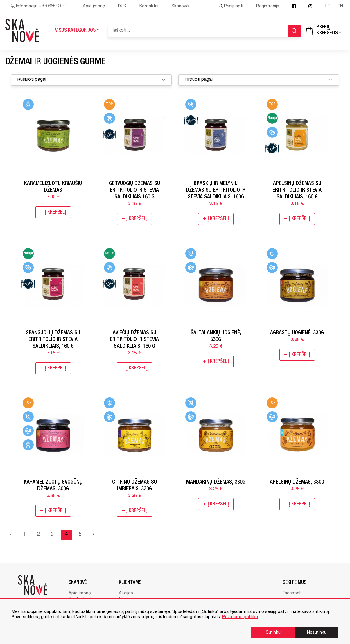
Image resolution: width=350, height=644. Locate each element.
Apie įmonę (94, 6)
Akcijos (126, 593)
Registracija (268, 6)
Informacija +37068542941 (39, 6)
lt (329, 6)
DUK (122, 6)
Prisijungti (231, 6)
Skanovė (180, 6)
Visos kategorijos (77, 31)
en (340, 6)
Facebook (292, 593)
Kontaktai (149, 6)
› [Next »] (93, 535)
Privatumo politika (240, 617)
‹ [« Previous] (11, 535)
